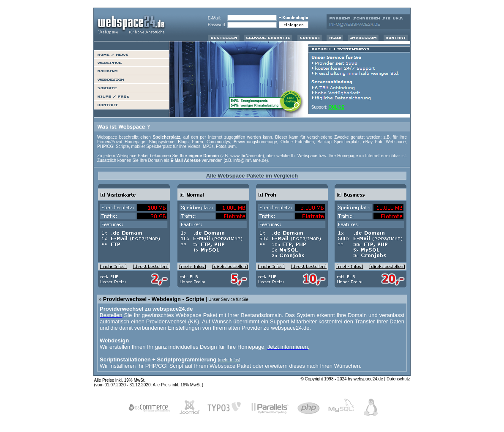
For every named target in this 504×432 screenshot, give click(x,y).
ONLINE (336, 107)
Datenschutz (398, 379)
